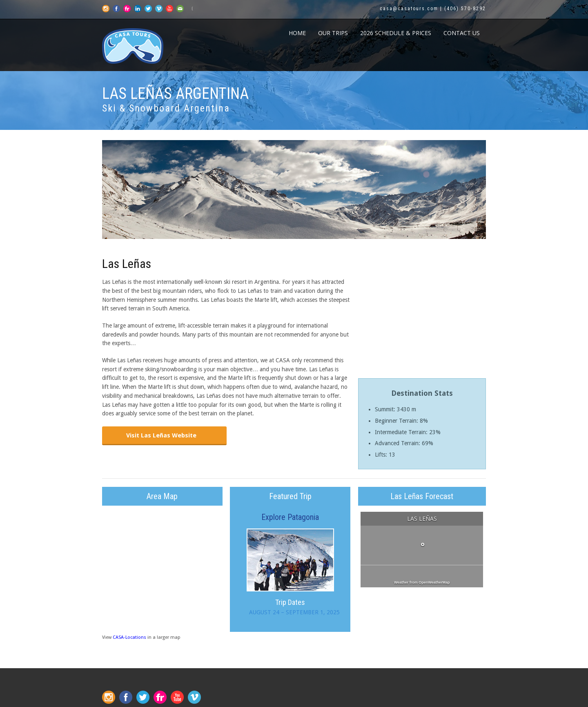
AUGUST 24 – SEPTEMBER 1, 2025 (294, 612)
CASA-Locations (129, 637)
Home (297, 33)
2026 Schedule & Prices (396, 33)
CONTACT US (462, 33)
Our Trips (333, 33)
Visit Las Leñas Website (161, 435)
